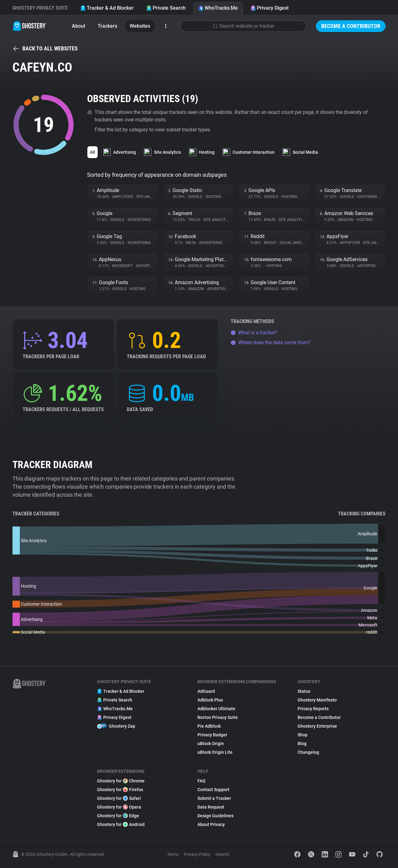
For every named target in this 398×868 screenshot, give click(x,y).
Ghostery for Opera (119, 807)
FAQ (201, 781)
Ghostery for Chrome (121, 781)
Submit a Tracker (214, 798)
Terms (173, 854)
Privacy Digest (269, 8)
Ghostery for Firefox (120, 790)
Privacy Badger (212, 735)
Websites (140, 26)
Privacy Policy (197, 854)
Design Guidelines (215, 816)
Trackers (107, 26)
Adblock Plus (210, 700)
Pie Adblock (209, 726)
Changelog (308, 752)
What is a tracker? (254, 333)
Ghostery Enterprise (317, 726)
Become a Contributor (351, 26)
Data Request (211, 807)
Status (304, 691)
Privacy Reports (313, 709)
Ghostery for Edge (118, 816)
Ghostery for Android (121, 824)
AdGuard (206, 691)
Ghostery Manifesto (317, 700)
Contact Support (213, 790)
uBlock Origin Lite (215, 752)
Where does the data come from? (271, 343)
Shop (303, 735)
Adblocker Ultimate (216, 709)
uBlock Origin (211, 744)
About (79, 26)
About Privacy (211, 824)
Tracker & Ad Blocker (107, 8)
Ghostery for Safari (119, 798)
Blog (302, 744)
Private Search (166, 8)
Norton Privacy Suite (218, 717)
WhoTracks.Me (218, 8)
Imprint (222, 854)
